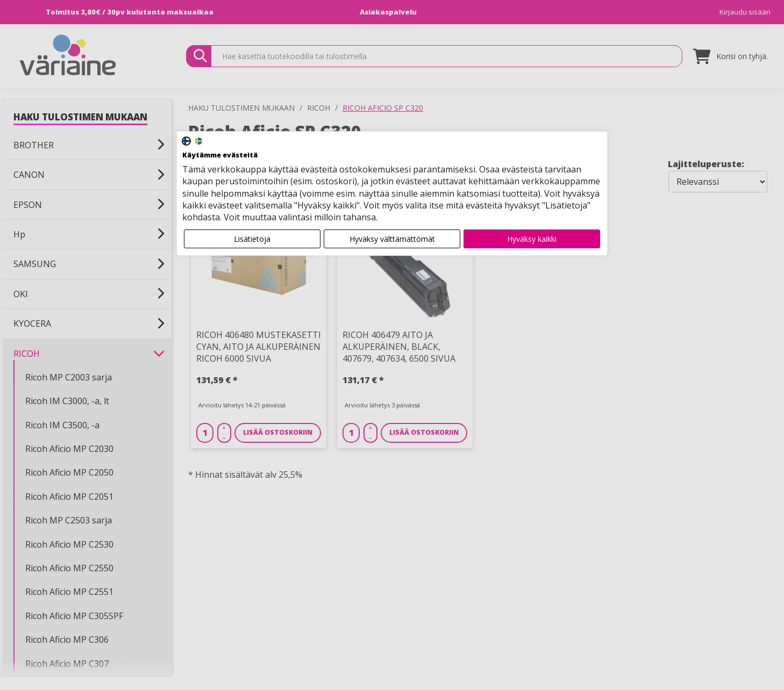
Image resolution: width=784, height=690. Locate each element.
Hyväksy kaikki (532, 239)
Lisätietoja (252, 239)
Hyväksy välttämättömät (392, 239)
